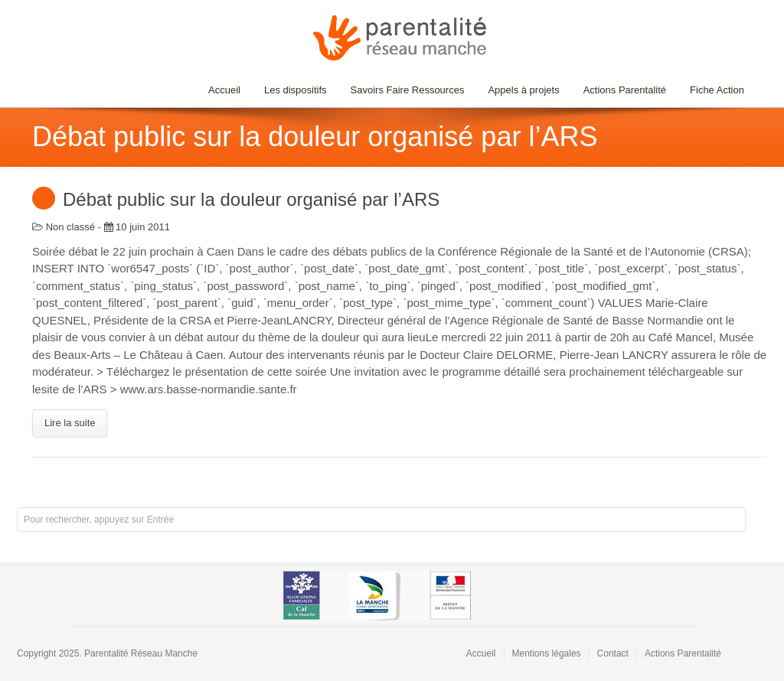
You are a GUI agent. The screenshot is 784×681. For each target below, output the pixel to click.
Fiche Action (717, 90)
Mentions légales (547, 653)
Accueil (224, 90)
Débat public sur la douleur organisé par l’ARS (251, 199)
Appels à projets (523, 90)
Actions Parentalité (625, 90)
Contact (613, 653)
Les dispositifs (292, 90)
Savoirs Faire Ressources (404, 90)
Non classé (70, 227)
